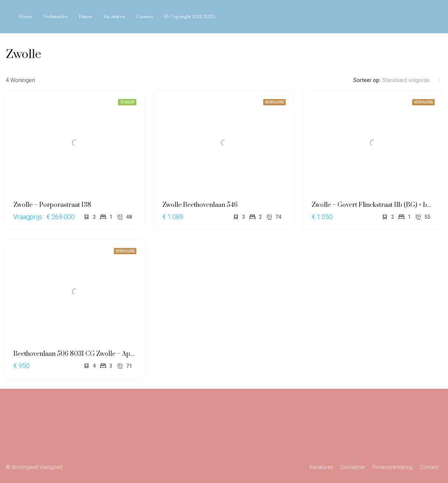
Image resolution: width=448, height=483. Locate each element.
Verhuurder (56, 17)
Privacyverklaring (393, 467)
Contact (145, 17)
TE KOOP (127, 102)
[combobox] (411, 80)
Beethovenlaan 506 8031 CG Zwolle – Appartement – (89, 354)
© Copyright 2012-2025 (190, 17)
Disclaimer (353, 467)
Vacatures (114, 17)
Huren (86, 17)
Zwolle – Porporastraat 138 (52, 205)
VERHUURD (274, 102)
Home (26, 17)
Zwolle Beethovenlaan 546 (200, 205)
